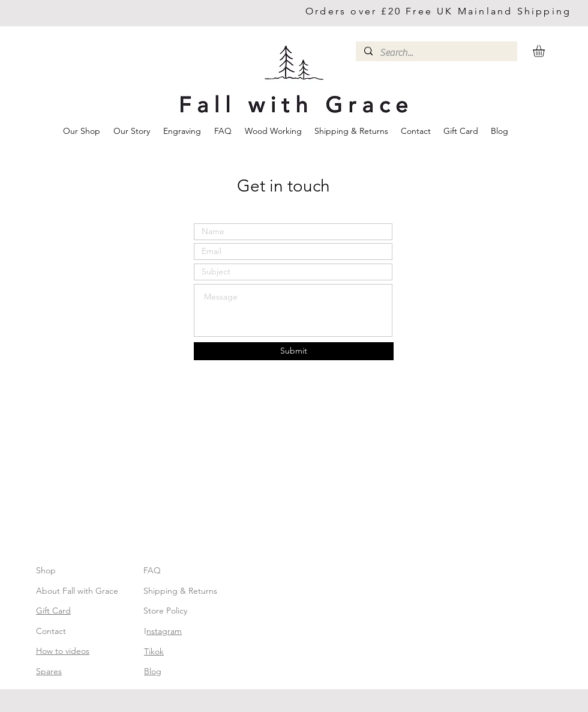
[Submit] (294, 351)
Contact (51, 631)
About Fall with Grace (77, 591)
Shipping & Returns (180, 591)
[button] (546, 51)
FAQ (152, 570)
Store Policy (165, 611)
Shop (46, 570)
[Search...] (436, 53)
